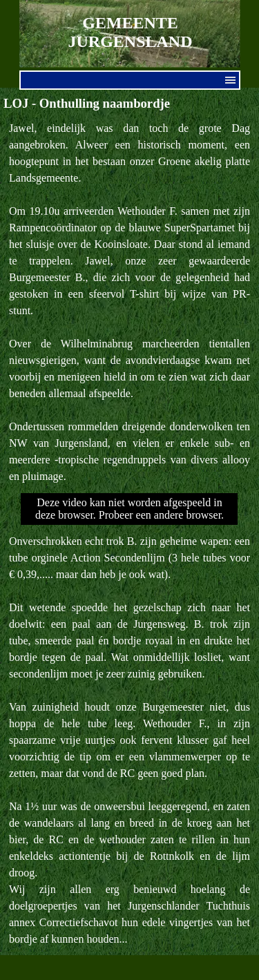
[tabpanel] (129, 302)
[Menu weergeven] (231, 80)
